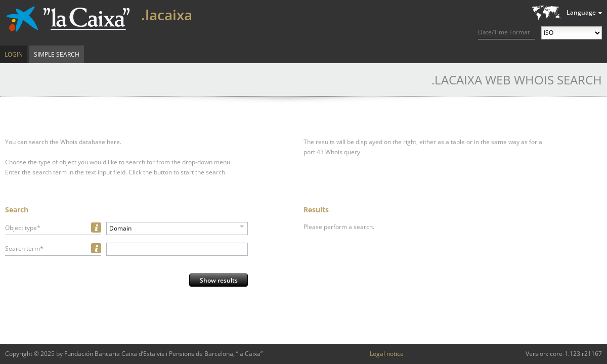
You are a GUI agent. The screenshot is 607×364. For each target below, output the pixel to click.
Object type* (23, 228)
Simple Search (57, 54)
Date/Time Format (504, 32)
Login (14, 54)
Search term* (24, 248)
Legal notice (387, 354)
